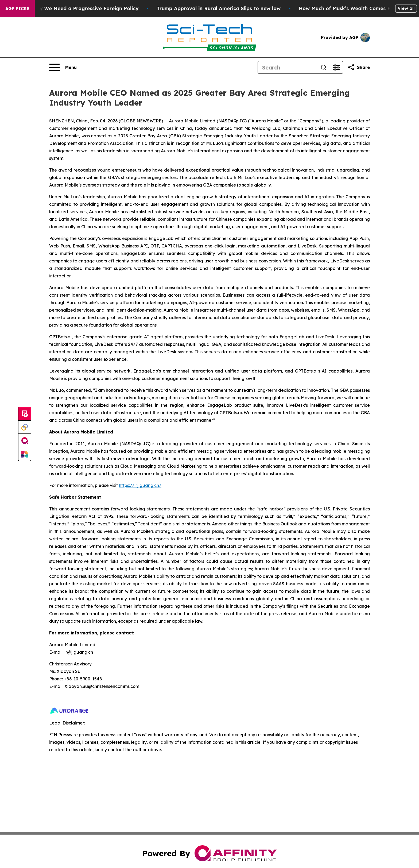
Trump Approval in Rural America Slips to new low (235, 8)
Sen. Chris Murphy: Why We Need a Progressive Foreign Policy (78, 8)
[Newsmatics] (25, 454)
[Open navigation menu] (63, 67)
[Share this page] (359, 67)
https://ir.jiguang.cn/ (140, 485)
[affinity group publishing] (25, 441)
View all (406, 8)
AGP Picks (17, 9)
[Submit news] (25, 414)
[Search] (288, 67)
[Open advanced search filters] (336, 67)
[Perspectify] (25, 427)
